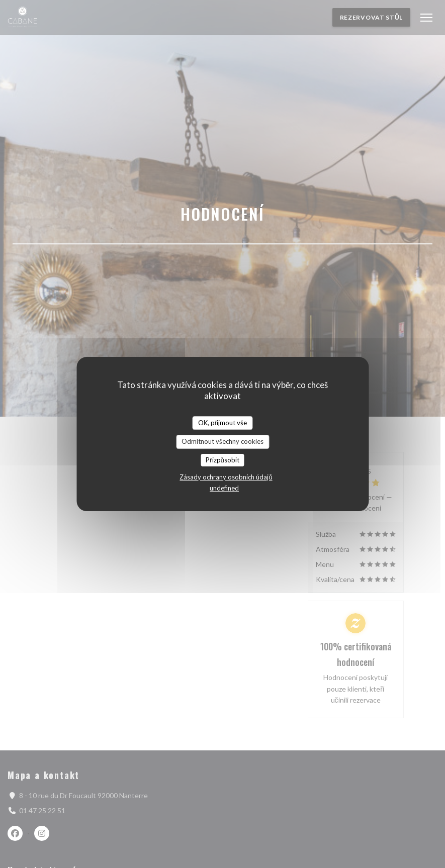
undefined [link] (224, 488)
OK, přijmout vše (222, 423)
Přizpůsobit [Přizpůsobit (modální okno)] (222, 460)
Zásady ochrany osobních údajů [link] (226, 477)
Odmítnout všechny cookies (222, 441)
